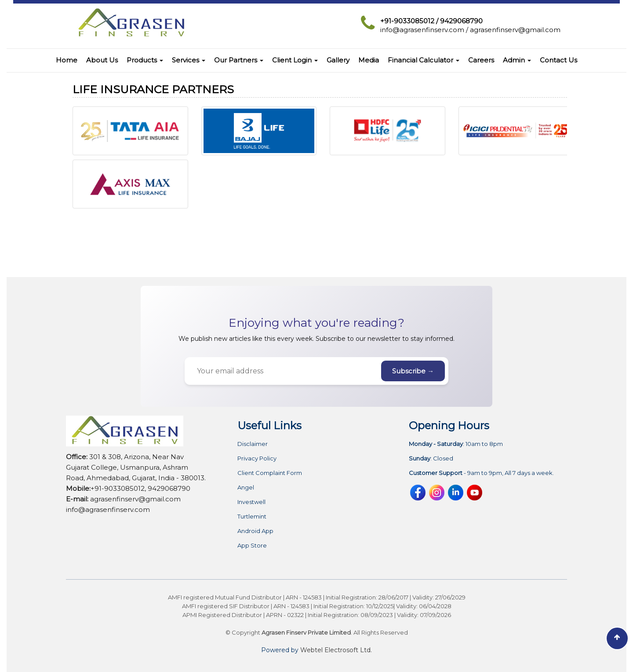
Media (369, 60)
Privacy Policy (257, 458)
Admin (517, 60)
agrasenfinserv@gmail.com (515, 30)
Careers (481, 60)
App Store (252, 546)
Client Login (295, 60)
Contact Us (558, 60)
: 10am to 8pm (456, 444)
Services (189, 60)
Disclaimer (253, 444)
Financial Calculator (424, 60)
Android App (255, 531)
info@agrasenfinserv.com (422, 30)
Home (67, 60)
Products (145, 60)
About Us (102, 60)
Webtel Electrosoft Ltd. (336, 650)
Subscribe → (413, 371)
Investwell (251, 502)
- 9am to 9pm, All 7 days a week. (481, 473)
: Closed (431, 458)
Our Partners (239, 60)
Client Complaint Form (270, 473)
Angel (246, 488)
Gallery (338, 60)
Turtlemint (252, 517)
